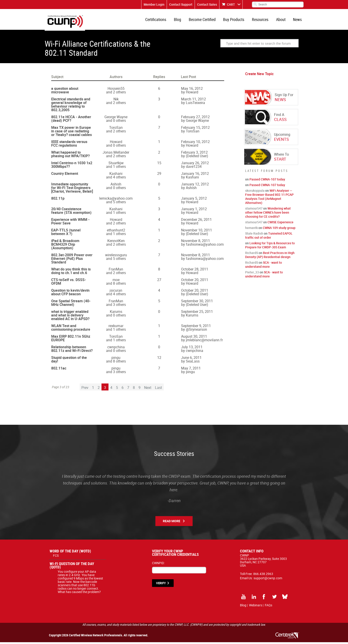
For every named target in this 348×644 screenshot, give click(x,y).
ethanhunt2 (116, 232)
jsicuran (116, 292)
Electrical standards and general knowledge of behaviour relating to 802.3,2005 (71, 106)
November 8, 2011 (196, 242)
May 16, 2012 (192, 90)
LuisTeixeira (195, 104)
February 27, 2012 (195, 119)
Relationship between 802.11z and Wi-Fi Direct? (72, 351)
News (298, 20)
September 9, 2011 (196, 328)
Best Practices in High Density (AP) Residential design (270, 257)
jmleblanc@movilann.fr (204, 342)
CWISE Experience (280, 224)
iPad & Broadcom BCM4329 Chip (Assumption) (65, 246)
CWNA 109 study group (279, 230)
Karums (116, 313)
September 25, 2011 (197, 313)
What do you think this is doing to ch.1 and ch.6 (71, 273)
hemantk (251, 230)
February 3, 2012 (194, 154)
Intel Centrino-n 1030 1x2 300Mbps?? (72, 166)
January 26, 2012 (195, 165)
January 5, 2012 (194, 200)
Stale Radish (254, 235)
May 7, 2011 (191, 370)
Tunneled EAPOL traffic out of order (269, 237)
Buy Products (236, 20)
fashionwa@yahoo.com (205, 246)
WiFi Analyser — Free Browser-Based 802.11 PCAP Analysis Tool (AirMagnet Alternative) (269, 198)
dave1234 (194, 168)
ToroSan (116, 129)
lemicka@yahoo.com (116, 200)
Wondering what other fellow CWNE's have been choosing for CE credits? (268, 214)
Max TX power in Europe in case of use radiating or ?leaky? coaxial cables (71, 133)
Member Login (154, 4)
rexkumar (116, 328)
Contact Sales (207, 4)
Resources (262, 20)
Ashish (116, 186)
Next (148, 389)
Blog (181, 20)
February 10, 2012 (195, 143)
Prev (85, 389)
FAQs (268, 607)
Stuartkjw (116, 165)
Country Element (65, 175)
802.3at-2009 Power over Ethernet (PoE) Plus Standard (72, 260)
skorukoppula (255, 192)
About (282, 20)
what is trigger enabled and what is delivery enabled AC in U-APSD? (70, 317)
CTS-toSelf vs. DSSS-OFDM (69, 283)
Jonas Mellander (116, 154)
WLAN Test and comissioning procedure (71, 329)
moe (116, 282)
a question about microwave (65, 92)
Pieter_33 (252, 274)
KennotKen (116, 242)
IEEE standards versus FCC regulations (69, 145)
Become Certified (205, 20)
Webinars (256, 607)
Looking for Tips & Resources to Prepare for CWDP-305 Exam (270, 247)
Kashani (116, 175)
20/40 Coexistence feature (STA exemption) (71, 212)
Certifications (160, 20)
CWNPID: (158, 565)
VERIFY (161, 585)
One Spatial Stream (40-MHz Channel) (71, 305)
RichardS (252, 255)
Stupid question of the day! (69, 361)
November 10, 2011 (197, 232)
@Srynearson (196, 331)
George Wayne (116, 119)
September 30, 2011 (197, 303)
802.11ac (59, 370)
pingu (116, 359)
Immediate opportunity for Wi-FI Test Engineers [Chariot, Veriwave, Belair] (72, 189)
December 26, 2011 (196, 221)
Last (158, 389)
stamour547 (254, 210)
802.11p (58, 200)
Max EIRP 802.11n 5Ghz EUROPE (71, 340)
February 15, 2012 (195, 129)
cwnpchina (116, 349)
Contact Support (181, 4)
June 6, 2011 (191, 359)
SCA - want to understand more (264, 266)
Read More (172, 523)
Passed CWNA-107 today (267, 181)
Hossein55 (116, 90)
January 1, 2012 (194, 211)
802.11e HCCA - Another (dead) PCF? (71, 120)
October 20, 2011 (195, 282)
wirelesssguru (116, 257)
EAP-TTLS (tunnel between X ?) (66, 234)
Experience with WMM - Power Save (70, 223)
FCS (56, 557)
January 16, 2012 (195, 175)
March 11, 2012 (194, 101)
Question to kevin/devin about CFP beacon (70, 294)
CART (231, 4)
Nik (116, 101)
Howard (192, 94)
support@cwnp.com (268, 580)
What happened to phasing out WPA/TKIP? (70, 156)
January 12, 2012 (195, 186)
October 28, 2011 (195, 271)
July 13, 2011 (192, 349)
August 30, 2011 (194, 338)
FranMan (116, 271)
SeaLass (193, 363)
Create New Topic (259, 76)
